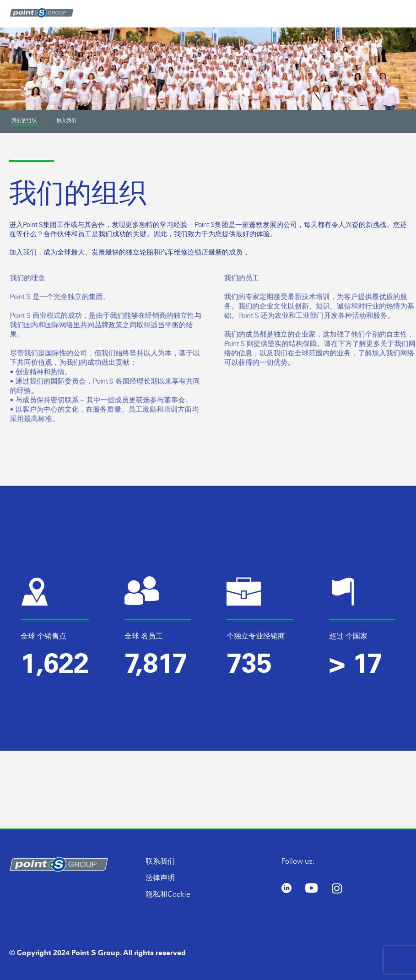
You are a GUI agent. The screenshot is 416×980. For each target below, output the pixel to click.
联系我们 (160, 861)
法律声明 (160, 878)
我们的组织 (25, 121)
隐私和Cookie (168, 894)
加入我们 (66, 120)
